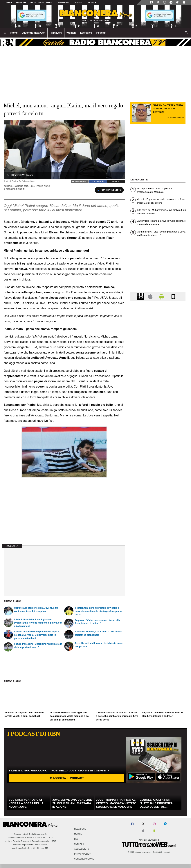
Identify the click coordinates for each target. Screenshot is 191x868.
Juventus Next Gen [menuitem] (34, 33)
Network (21, 2)
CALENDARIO (63, 2)
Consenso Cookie (84, 859)
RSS (76, 839)
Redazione (80, 829)
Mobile (78, 834)
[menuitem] (5, 33)
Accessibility (82, 849)
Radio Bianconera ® (37, 834)
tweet (116, 181)
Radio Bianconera (41, 2)
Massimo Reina (14, 189)
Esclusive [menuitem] (86, 33)
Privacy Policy (82, 854)
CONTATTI (79, 2)
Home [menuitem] (14, 33)
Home (9, 2)
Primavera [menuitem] (56, 33)
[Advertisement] (158, 447)
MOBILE (92, 2)
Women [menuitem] (71, 33)
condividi (98, 181)
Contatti (79, 844)
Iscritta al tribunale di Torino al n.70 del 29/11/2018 (30, 838)
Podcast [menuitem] (101, 33)
